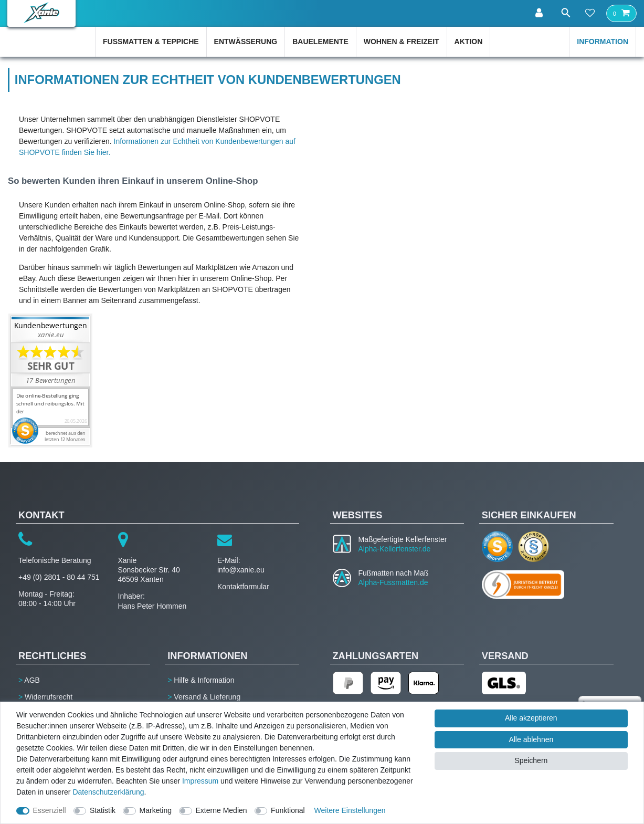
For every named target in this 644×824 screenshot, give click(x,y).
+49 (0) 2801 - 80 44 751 (59, 577)
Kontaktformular (243, 587)
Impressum (200, 781)
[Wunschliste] (590, 14)
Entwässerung (246, 41)
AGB (32, 680)
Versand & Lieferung (207, 697)
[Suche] (564, 13)
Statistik (103, 810)
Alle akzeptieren (531, 718)
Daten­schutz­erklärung (108, 792)
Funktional (288, 810)
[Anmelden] (537, 13)
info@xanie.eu (241, 570)
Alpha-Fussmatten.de (393, 582)
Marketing (156, 810)
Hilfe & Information (204, 680)
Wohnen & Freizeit (402, 41)
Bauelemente (320, 41)
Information (603, 41)
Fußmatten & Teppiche (151, 41)
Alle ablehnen (531, 739)
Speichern (531, 760)
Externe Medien (221, 810)
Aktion (469, 41)
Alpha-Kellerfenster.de (395, 549)
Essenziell (50, 810)
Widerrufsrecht (49, 697)
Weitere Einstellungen (350, 810)
